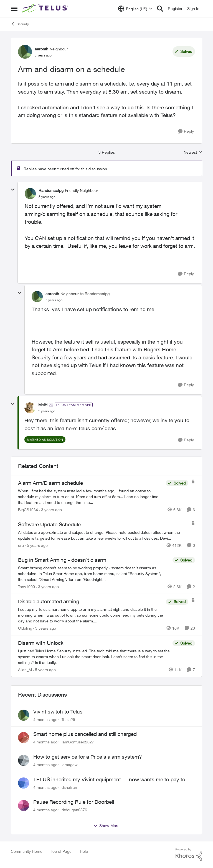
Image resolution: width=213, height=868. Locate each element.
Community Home (27, 851)
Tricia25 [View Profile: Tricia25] (68, 719)
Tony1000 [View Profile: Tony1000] (26, 587)
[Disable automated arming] (91, 615)
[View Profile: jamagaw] (24, 760)
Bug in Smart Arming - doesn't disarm (62, 560)
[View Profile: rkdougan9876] (24, 805)
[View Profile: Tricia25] (24, 715)
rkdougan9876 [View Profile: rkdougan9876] (74, 810)
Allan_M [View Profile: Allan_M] (25, 670)
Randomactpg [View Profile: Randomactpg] (51, 190)
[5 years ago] (36, 545)
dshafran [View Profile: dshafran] (69, 787)
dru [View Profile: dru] (21, 545)
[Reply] (186, 131)
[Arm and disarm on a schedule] (47, 197)
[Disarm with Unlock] (94, 657)
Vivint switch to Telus (58, 712)
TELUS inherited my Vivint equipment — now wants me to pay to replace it (109, 780)
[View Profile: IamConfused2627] (24, 738)
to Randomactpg (95, 294)
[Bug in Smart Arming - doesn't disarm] (94, 574)
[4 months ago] (45, 719)
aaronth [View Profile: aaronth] (41, 49)
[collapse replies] (13, 190)
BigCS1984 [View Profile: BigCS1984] (28, 510)
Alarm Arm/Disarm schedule (50, 483)
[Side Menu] (14, 9)
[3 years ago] (50, 510)
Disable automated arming (49, 601)
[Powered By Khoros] (189, 855)
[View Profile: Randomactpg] (30, 194)
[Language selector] (135, 9)
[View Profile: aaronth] (25, 52)
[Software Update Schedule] (103, 535)
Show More (106, 826)
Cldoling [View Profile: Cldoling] (25, 628)
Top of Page (61, 851)
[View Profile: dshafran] (24, 783)
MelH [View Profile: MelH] (43, 405)
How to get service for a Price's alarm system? (88, 757)
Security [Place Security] (20, 24)
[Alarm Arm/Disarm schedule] (91, 497)
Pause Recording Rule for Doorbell (74, 802)
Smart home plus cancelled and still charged (85, 734)
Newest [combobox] (193, 152)
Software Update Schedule (49, 524)
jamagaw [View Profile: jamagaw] (70, 765)
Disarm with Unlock (41, 643)
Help (84, 851)
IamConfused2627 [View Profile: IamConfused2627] (78, 742)
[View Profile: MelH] (30, 408)
